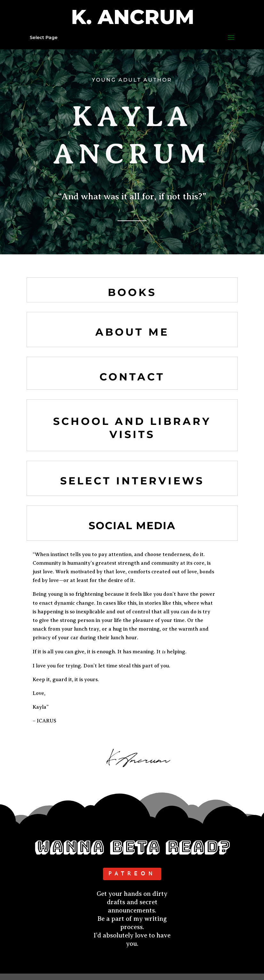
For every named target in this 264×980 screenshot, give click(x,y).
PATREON (132, 874)
